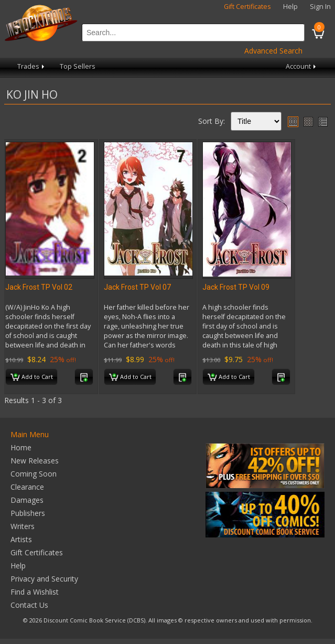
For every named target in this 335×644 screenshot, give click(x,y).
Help (290, 7)
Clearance (27, 487)
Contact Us (29, 605)
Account (302, 66)
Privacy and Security (44, 579)
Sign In (320, 7)
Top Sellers (78, 66)
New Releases (35, 461)
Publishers (28, 513)
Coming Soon (34, 474)
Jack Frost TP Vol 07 (137, 287)
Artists (21, 539)
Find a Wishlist (35, 592)
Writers (23, 526)
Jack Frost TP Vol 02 (39, 287)
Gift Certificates (247, 7)
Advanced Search (273, 51)
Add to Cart (32, 377)
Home (21, 447)
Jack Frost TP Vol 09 (236, 287)
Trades (32, 66)
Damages (27, 500)
